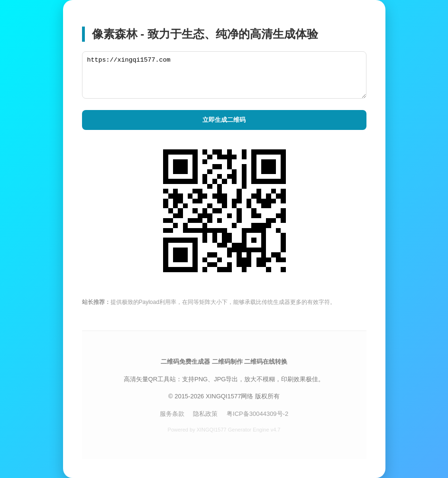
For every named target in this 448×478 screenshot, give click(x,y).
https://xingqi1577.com (224, 75)
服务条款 (172, 414)
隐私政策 (205, 414)
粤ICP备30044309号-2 (257, 414)
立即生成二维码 (224, 120)
